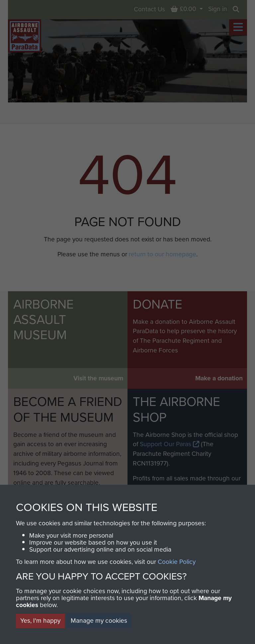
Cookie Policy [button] (177, 562)
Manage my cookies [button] (99, 621)
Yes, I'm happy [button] (40, 621)
